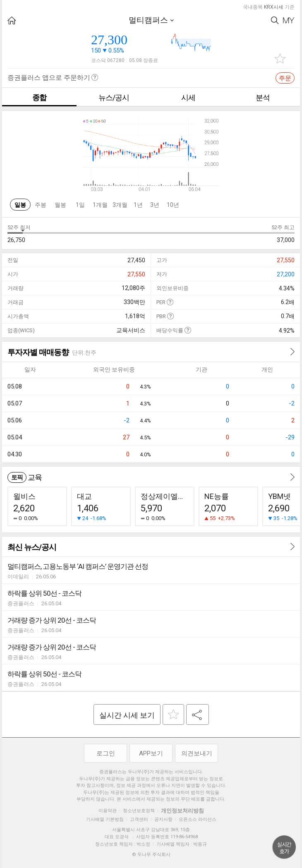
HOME (12, 20)
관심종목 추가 (280, 59)
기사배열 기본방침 (105, 819)
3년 (155, 205)
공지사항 (163, 819)
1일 (80, 205)
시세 (188, 97)
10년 (173, 205)
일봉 (20, 205)
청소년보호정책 (139, 811)
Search (275, 20)
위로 (284, 847)
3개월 (120, 205)
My (289, 20)
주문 (285, 78)
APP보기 (151, 753)
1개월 (100, 205)
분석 (263, 97)
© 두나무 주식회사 (151, 855)
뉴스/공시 (114, 97)
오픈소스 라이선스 (198, 819)
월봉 (60, 205)
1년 (138, 205)
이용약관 (108, 811)
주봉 (41, 205)
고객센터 (139, 819)
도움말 (170, 302)
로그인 (106, 753)
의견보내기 (197, 753)
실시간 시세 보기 (127, 715)
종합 (39, 97)
